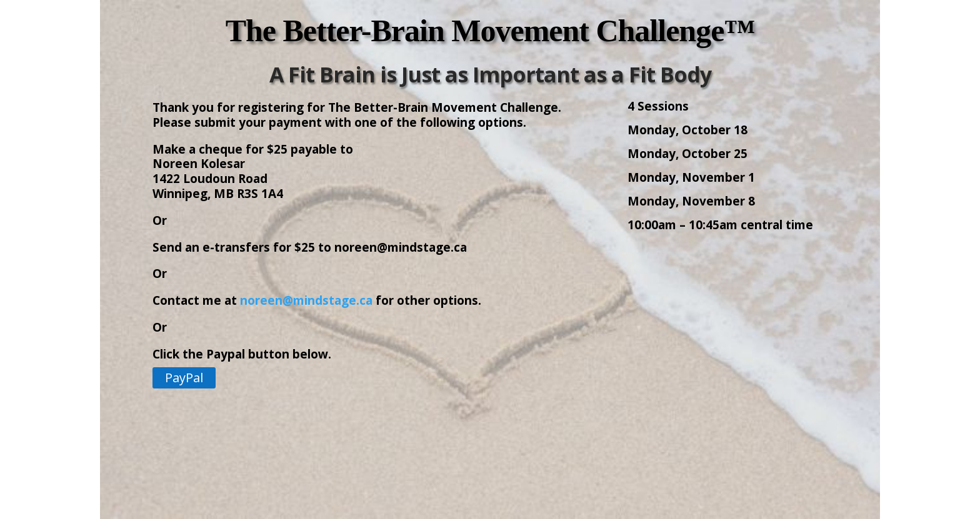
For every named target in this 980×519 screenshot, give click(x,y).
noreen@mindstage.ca (306, 300)
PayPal (184, 378)
